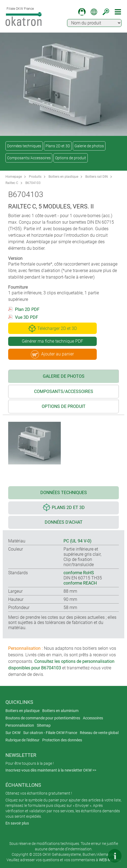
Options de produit (71, 158)
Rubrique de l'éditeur (22, 740)
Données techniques (24, 146)
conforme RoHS (79, 573)
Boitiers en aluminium (60, 711)
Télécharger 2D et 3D (52, 328)
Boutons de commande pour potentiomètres (43, 718)
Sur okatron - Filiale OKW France (50, 733)
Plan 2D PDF (27, 309)
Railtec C (12, 183)
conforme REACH (80, 583)
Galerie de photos (89, 146)
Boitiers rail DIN (97, 177)
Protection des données (62, 740)
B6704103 (33, 183)
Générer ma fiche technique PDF (52, 341)
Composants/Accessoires (29, 158)
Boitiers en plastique (63, 177)
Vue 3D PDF (27, 317)
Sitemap (44, 725)
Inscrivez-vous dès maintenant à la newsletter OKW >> (51, 770)
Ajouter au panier (52, 354)
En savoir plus (17, 823)
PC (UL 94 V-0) (78, 541)
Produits (35, 177)
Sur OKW (13, 733)
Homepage (14, 177)
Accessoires (93, 718)
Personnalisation (20, 725)
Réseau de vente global (99, 733)
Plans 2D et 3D (58, 146)
